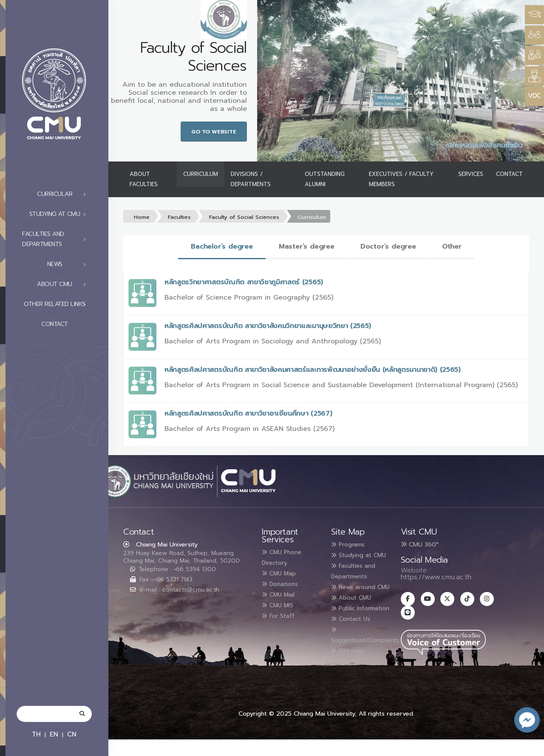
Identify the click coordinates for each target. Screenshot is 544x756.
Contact (66, 324)
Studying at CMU (60, 214)
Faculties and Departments (56, 239)
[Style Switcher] (534, 35)
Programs (351, 544)
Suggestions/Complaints (372, 663)
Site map (351, 677)
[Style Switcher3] (534, 15)
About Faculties (144, 179)
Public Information (350, 631)
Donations (283, 583)
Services (471, 174)
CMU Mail (282, 593)
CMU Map (282, 572)
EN (54, 734)
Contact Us (354, 646)
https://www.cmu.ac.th (436, 577)
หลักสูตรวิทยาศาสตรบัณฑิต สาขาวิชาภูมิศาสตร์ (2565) (244, 282)
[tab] (222, 247)
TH (36, 734)
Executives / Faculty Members (401, 179)
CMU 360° (420, 544)
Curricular (64, 194)
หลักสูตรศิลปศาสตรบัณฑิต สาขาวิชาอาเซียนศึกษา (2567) (248, 413)
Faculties (179, 217)
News (69, 264)
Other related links (57, 304)
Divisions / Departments (251, 179)
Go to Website (214, 132)
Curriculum (201, 174)
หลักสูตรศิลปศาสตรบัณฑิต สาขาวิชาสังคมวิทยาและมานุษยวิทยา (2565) (268, 326)
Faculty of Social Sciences (244, 217)
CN (72, 734)
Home (142, 217)
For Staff (281, 613)
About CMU (64, 284)
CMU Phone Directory (286, 557)
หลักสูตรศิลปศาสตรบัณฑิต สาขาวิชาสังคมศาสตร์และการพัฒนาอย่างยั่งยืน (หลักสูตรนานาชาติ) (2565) (313, 370)
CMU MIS (281, 603)
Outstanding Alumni (325, 179)
